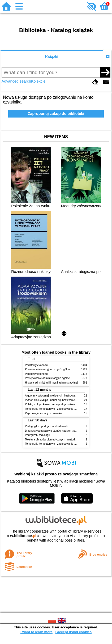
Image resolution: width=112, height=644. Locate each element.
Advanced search (16, 81)
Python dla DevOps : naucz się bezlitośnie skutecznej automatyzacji (65, 400)
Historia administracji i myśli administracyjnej (51, 383)
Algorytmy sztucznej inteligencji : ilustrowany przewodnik (58, 396)
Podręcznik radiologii (37, 435)
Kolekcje (38, 81)
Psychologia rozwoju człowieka (43, 413)
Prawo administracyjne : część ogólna (47, 369)
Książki (52, 57)
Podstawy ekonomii (36, 365)
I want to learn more (36, 632)
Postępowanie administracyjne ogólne (47, 378)
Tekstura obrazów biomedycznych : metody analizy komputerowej (64, 440)
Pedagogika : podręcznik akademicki (47, 426)
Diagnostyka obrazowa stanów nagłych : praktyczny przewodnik (63, 431)
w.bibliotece (23, 536)
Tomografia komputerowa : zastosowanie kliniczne (55, 409)
